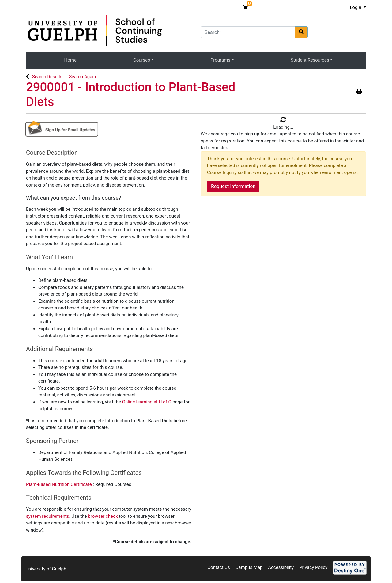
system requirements (48, 516)
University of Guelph (46, 569)
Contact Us (219, 567)
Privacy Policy (313, 567)
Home (70, 60)
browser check (103, 516)
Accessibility (281, 567)
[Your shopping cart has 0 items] (246, 7)
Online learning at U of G (147, 402)
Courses (142, 60)
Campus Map (249, 567)
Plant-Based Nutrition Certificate (59, 484)
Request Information (233, 186)
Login (356, 7)
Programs (220, 60)
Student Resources (310, 60)
